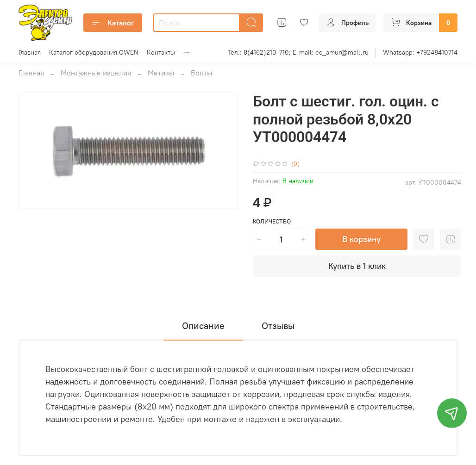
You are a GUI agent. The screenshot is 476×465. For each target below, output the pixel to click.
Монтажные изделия (96, 73)
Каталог (113, 23)
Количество (272, 221)
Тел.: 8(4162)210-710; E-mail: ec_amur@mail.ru (298, 52)
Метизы (161, 73)
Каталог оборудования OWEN (94, 52)
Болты (201, 73)
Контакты (161, 52)
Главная (30, 52)
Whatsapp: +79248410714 (420, 52)
